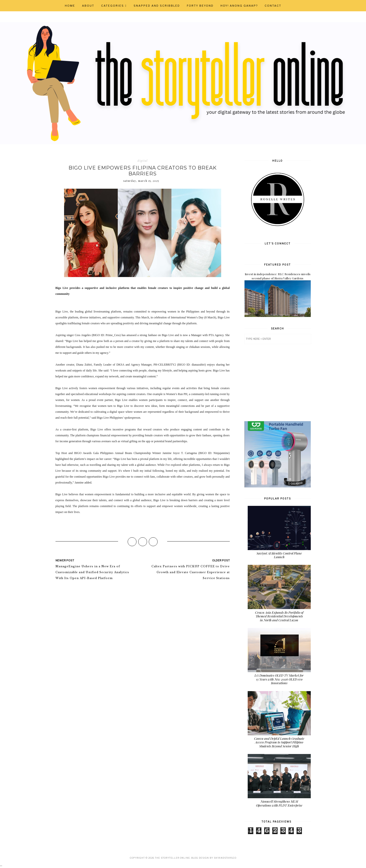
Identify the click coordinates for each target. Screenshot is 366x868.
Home (70, 6)
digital (142, 161)
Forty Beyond (200, 6)
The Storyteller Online (172, 858)
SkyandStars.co (225, 858)
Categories (113, 6)
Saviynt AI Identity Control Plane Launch (279, 555)
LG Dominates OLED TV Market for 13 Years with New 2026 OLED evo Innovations (279, 679)
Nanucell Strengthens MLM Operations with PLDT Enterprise (279, 803)
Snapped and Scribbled (157, 6)
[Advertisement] (281, 382)
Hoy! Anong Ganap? (239, 6)
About (88, 6)
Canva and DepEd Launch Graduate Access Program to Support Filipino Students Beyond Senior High (279, 742)
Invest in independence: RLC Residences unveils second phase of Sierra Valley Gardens (278, 276)
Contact (273, 6)
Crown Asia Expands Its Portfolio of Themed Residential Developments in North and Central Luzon (279, 616)
